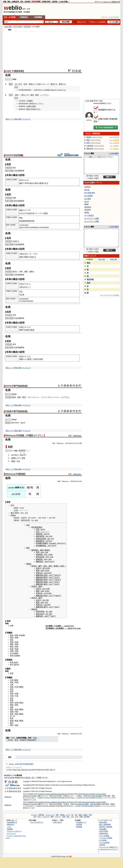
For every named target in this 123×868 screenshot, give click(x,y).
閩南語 (13, 515)
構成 (32, 95)
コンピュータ (50, 813)
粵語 (12, 513)
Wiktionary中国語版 (15, 474)
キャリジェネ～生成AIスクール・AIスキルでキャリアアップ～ (108, 848)
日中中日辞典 (36, 2)
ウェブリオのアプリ (37, 821)
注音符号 (22, 451)
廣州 (42, 550)
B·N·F (87, 202)
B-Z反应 (88, 187)
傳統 (30, 739)
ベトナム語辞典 (104, 841)
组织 (17, 710)
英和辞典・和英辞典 (106, 825)
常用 (62, 565)
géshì (17, 663)
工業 (22, 95)
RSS (70, 855)
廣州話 (38, 556)
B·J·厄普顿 (88, 196)
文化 (35, 815)
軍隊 (21, 719)
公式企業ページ (81, 821)
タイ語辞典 (103, 839)
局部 (88, 140)
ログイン (106, 2)
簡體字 (24, 739)
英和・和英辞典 (25, 2)
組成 (12, 647)
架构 (17, 636)
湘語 (21, 701)
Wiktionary (77, 436)
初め (31, 183)
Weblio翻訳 (103, 828)
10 (79, 481)
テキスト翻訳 (89, 153)
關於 (8, 736)
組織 (12, 710)
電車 (57, 813)
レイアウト (45, 95)
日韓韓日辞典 (46, 2)
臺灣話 (56, 565)
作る (40, 90)
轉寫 (46, 543)
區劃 (12, 685)
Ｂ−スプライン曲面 (92, 218)
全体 (39, 84)
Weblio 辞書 (8, 27)
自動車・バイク (65, 813)
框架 (12, 638)
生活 (39, 815)
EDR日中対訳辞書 (14, 155)
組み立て (55, 90)
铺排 (17, 724)
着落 (17, 713)
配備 (12, 719)
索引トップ (10, 119)
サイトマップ (11, 832)
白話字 (24, 518)
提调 (17, 701)
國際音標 (43, 545)
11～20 (101, 259)
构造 (21, 218)
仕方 (47, 183)
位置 (12, 679)
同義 (19, 201)
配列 (24, 397)
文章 (36, 90)
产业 (56, 624)
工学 (76, 813)
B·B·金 (87, 190)
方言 (77, 815)
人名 (72, 815)
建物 (13, 458)
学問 (90, 813)
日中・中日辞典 (10, 17)
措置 (12, 699)
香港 (46, 550)
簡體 (13, 494)
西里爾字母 (40, 543)
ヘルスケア (46, 815)
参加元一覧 (30, 776)
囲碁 (21, 183)
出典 (54, 443)
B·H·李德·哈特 (90, 193)
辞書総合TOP (116, 2)
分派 (12, 683)
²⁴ (60, 579)
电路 (57, 627)
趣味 (52, 815)
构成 (21, 221)
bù (45, 534)
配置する (62, 84)
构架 (17, 643)
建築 (12, 634)
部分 (16, 201)
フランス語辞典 (104, 834)
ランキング (26, 119)
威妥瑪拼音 (40, 536)
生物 (64, 815)
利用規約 (10, 828)
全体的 (27, 330)
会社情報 (79, 823)
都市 (17, 95)
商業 (26, 257)
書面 (16, 679)
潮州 (16, 520)
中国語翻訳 (38, 17)
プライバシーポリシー (14, 830)
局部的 (89, 137)
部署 (12, 717)
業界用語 (41, 813)
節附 (26, 272)
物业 (89, 263)
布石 (14, 168)
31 (76, 443)
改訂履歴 (98, 794)
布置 (17, 681)
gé (15, 661)
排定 (12, 697)
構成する (54, 84)
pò (29, 518)
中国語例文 (24, 17)
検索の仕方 (11, 823)
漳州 (50, 565)
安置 (12, 672)
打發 (12, 694)
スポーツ (58, 815)
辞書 (5, 2)
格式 (12, 663)
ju (17, 661)
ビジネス (34, 813)
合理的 (48, 90)
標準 (33, 550)
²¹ (52, 574)
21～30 (113, 259)
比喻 (21, 634)
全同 (17, 171)
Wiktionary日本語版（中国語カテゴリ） (24, 435)
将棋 (30, 84)
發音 (20, 736)
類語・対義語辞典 (13, 2)
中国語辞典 (27, 27)
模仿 (38, 612)
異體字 (34, 739)
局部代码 (90, 149)
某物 (24, 221)
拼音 (16, 508)
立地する (16, 241)
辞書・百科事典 (85, 815)
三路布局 (90, 146)
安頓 (12, 692)
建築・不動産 (83, 813)
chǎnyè (67, 624)
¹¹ (52, 583)
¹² (59, 574)
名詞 (10, 447)
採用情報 (79, 825)
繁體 (12, 488)
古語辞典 (55, 2)
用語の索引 (18, 119)
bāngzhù (88, 207)
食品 (68, 815)
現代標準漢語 (37, 527)
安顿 (17, 692)
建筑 (17, 634)
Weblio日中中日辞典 (30, 794)
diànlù (70, 627)
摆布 (17, 703)
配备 (17, 719)
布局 (22, 488)
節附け (32, 272)
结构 (17, 650)
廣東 (38, 558)
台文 (41, 572)
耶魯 (38, 538)
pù (47, 612)
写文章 (22, 295)
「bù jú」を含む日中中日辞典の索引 (21, 762)
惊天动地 (90, 279)
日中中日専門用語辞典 (16, 386)
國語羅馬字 (40, 541)
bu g (34, 520)
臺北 (45, 583)
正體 (9, 488)
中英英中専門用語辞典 (16, 411)
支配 (12, 706)
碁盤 (21, 359)
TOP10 (89, 259)
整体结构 (31, 221)
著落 (12, 713)
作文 (20, 84)
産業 (21, 257)
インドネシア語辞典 (106, 836)
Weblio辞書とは (12, 821)
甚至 (89, 283)
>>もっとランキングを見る (109, 295)
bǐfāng (87, 212)
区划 (17, 685)
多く (17, 84)
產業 (47, 624)
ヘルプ (9, 825)
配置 (37, 95)
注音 (16, 510)
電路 (47, 627)
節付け (15, 272)
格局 (12, 661)
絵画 (25, 84)
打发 (17, 694)
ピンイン (9, 394)
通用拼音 (39, 534)
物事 (21, 330)
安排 (12, 688)
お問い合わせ (58, 821)
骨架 (12, 654)
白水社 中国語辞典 (14, 71)
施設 (12, 708)
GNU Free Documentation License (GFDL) (92, 793)
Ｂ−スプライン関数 (92, 221)
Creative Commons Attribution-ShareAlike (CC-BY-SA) (56, 793)
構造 (21, 210)
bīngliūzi (88, 210)
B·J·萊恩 (88, 199)
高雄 (45, 581)
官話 (12, 505)
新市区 (32, 104)
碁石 (37, 183)
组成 (17, 647)
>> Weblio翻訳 (114, 153)
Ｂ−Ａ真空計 (89, 215)
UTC (78, 443)
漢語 (38, 545)
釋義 (25, 736)
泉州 (45, 565)
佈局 (35, 736)
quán (79, 627)
